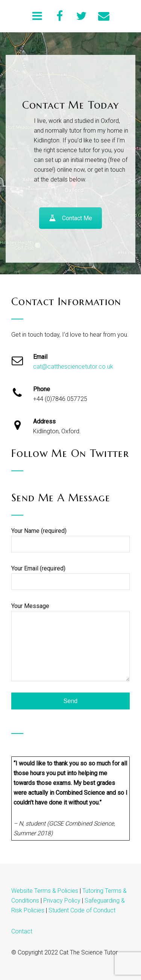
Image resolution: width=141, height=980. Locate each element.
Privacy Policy (62, 901)
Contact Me (70, 218)
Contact (22, 931)
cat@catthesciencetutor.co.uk (73, 367)
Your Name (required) (70, 540)
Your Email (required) (70, 577)
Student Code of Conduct (82, 910)
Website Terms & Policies (45, 891)
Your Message (70, 642)
